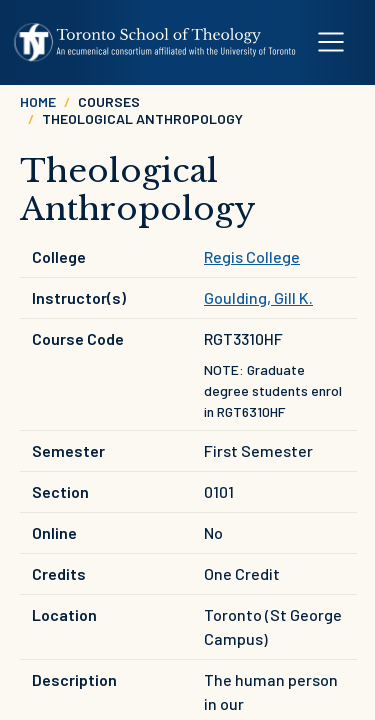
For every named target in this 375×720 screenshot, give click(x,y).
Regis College (252, 256)
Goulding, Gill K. (258, 297)
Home (38, 101)
